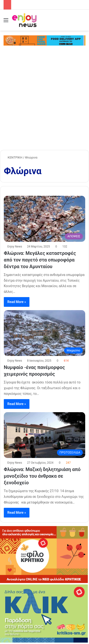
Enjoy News (15, 247)
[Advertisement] (44, 102)
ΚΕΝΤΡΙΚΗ (13, 157)
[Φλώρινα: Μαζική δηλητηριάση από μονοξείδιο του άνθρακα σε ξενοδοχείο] (44, 435)
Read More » (17, 302)
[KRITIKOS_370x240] (44, 582)
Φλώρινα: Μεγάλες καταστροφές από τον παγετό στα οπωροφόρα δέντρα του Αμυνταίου (40, 260)
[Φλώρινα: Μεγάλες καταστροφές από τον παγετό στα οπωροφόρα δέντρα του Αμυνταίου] (44, 219)
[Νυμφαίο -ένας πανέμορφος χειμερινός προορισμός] (44, 333)
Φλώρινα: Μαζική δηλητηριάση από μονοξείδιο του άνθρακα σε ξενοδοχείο (42, 476)
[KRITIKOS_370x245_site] (44, 642)
